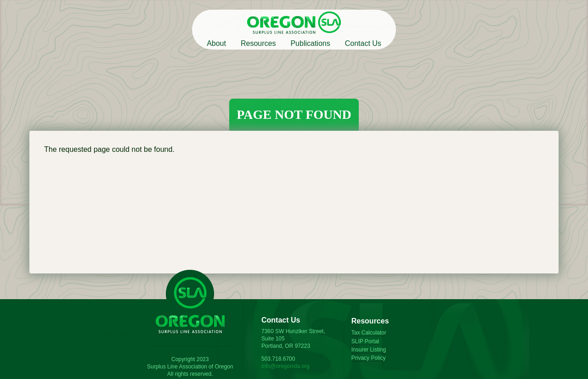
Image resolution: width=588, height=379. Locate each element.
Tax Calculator (369, 333)
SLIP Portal (365, 341)
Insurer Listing (369, 350)
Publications (310, 43)
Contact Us (363, 43)
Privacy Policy (369, 358)
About (216, 43)
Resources (258, 43)
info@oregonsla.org (286, 366)
